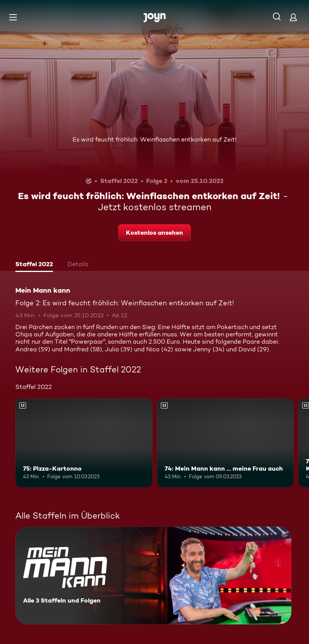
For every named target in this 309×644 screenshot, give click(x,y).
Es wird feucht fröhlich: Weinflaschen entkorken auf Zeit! (154, 139)
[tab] (34, 265)
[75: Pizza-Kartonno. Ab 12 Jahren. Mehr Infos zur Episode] (84, 443)
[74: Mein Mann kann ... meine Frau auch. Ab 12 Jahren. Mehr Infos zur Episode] (226, 443)
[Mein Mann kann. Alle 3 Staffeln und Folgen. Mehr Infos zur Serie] (153, 576)
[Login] (293, 17)
